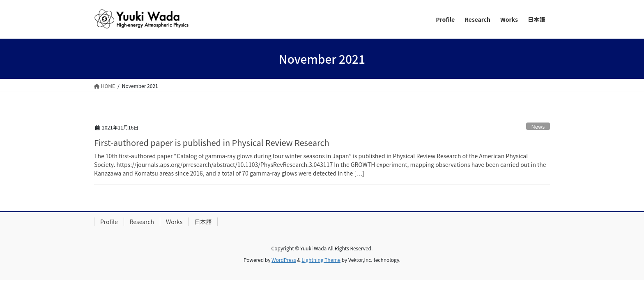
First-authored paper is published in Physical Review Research (212, 142)
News (538, 126)
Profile (109, 222)
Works (174, 222)
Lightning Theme (321, 260)
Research (142, 222)
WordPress (284, 260)
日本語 (203, 222)
